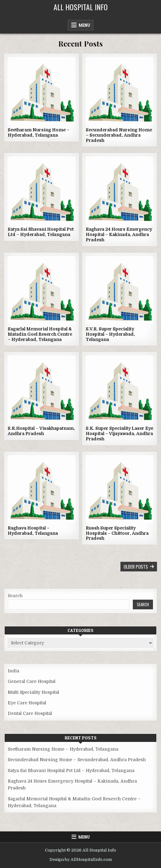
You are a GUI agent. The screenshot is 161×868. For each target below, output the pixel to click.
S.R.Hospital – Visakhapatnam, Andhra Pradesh (41, 431)
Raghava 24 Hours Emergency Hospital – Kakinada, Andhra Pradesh (119, 234)
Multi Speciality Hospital (33, 692)
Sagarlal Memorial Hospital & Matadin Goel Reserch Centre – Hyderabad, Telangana (40, 334)
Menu (84, 25)
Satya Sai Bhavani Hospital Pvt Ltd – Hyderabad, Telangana (41, 232)
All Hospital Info (81, 7)
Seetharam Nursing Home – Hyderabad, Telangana (39, 132)
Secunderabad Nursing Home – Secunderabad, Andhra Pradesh (119, 135)
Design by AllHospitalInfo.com (81, 859)
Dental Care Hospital (30, 713)
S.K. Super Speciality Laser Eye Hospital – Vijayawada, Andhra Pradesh (120, 434)
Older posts (136, 566)
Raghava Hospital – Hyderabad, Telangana (33, 531)
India (13, 671)
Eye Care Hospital (27, 703)
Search (15, 596)
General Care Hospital (32, 681)
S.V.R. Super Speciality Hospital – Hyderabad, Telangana (110, 334)
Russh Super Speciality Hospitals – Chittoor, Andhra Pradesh (117, 533)
